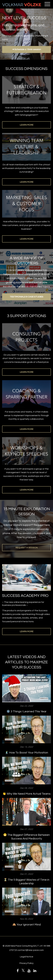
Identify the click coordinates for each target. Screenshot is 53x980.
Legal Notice (27, 957)
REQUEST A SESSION (27, 548)
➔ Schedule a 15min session (27, 49)
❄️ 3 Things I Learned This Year (26, 711)
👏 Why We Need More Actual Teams (26, 794)
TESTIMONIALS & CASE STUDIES (26, 297)
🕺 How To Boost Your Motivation (26, 753)
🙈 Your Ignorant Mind (27, 925)
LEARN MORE (27, 125)
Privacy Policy (26, 963)
